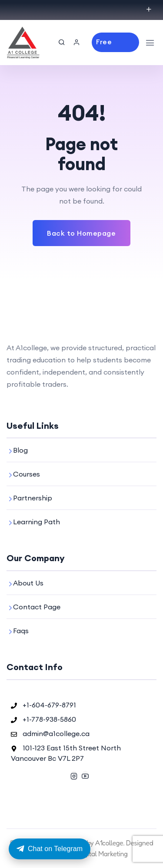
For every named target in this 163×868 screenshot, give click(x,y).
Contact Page (37, 607)
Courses (27, 474)
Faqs (21, 631)
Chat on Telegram (50, 849)
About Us (28, 583)
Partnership (33, 498)
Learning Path (37, 522)
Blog (20, 450)
